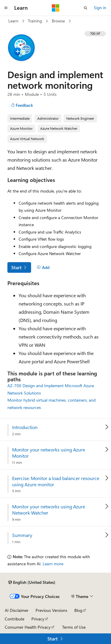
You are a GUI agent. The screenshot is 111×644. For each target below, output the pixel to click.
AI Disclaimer (17, 610)
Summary (22, 535)
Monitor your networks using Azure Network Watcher (49, 510)
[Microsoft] (56, 8)
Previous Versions (51, 610)
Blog (78, 610)
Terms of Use (74, 627)
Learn (14, 21)
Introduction (25, 427)
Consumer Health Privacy (28, 627)
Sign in (100, 8)
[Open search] (86, 8)
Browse (59, 21)
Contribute (15, 619)
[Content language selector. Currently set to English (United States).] (32, 582)
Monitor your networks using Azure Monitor (49, 453)
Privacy (38, 619)
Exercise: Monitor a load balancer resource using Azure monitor (56, 481)
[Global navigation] (6, 8)
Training (36, 21)
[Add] (43, 267)
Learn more (53, 564)
